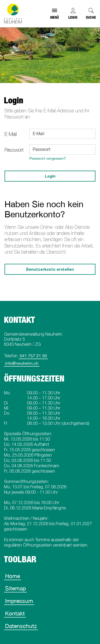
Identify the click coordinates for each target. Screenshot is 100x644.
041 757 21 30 (33, 356)
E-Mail (11, 134)
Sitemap (15, 588)
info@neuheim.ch (22, 363)
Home (13, 576)
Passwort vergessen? (48, 158)
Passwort (14, 150)
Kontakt (15, 613)
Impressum (19, 601)
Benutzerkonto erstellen (50, 269)
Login (73, 17)
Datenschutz (21, 626)
